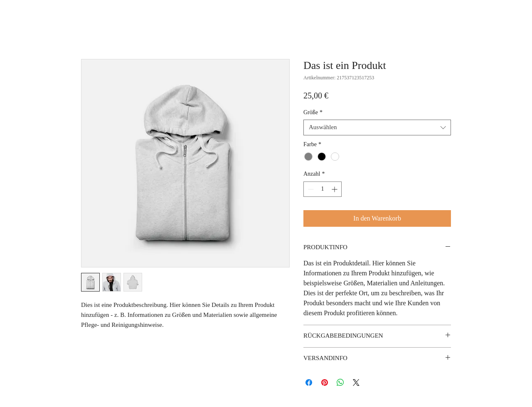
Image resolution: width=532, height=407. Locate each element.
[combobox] (377, 127)
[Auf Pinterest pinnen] (325, 382)
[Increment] (335, 189)
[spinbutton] (323, 189)
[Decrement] (310, 189)
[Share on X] (356, 382)
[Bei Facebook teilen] (309, 382)
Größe (313, 112)
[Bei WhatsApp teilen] (340, 382)
